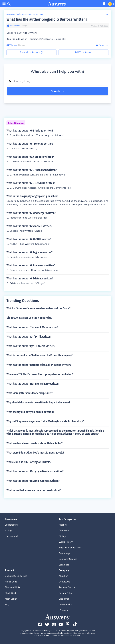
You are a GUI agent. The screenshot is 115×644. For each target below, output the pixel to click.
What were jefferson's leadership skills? (29, 393)
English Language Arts (70, 548)
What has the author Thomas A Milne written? (32, 327)
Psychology (64, 553)
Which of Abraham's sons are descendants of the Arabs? (38, 308)
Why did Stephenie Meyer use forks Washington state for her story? (45, 421)
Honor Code (11, 582)
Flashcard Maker (13, 587)
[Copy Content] (100, 45)
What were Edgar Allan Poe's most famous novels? (35, 453)
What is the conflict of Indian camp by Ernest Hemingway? (40, 355)
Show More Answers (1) (31, 52)
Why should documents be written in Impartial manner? (38, 402)
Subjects (10, 14)
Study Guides (11, 593)
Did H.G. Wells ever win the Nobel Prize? (29, 318)
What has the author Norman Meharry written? (33, 384)
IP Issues (63, 610)
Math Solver (11, 599)
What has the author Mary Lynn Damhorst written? (35, 471)
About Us (63, 576)
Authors (39, 14)
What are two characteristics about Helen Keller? (34, 443)
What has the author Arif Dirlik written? (29, 337)
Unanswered (11, 536)
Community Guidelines (16, 576)
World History (66, 542)
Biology (62, 536)
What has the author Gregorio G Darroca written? (47, 19)
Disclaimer (64, 599)
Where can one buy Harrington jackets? (29, 462)
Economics (64, 565)
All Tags (9, 530)
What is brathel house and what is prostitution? (34, 490)
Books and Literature (25, 14)
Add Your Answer (84, 52)
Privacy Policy (66, 593)
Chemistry (64, 530)
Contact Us (64, 582)
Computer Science (68, 559)
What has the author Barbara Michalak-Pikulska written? (39, 365)
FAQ (7, 605)
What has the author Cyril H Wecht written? (31, 346)
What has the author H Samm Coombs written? (33, 481)
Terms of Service (67, 587)
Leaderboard (11, 525)
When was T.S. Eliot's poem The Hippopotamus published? (40, 374)
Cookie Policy (65, 605)
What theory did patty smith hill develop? (30, 412)
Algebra (63, 525)
